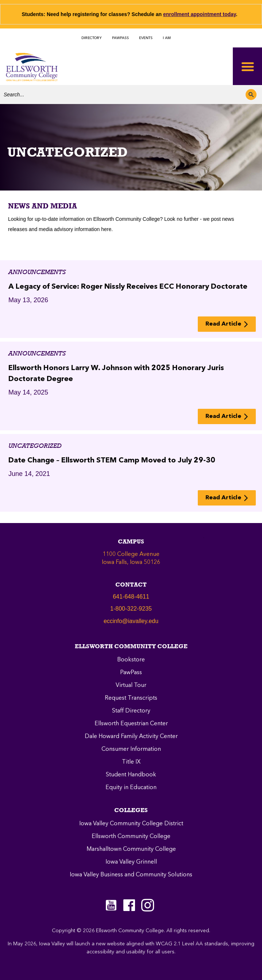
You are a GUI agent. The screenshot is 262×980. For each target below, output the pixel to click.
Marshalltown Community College (131, 849)
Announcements (37, 272)
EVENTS (146, 38)
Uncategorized (35, 445)
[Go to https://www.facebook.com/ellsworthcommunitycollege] (129, 906)
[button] (251, 95)
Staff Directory (131, 711)
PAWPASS (120, 38)
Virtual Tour (131, 685)
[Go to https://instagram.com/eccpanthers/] (147, 905)
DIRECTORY (92, 38)
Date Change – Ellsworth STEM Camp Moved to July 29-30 (112, 461)
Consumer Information (131, 749)
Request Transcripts (131, 698)
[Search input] (123, 95)
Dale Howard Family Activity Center (131, 737)
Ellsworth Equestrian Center (131, 724)
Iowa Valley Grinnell (131, 862)
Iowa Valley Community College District (131, 824)
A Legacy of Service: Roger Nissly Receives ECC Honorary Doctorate (128, 287)
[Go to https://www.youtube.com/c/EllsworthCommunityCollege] (111, 905)
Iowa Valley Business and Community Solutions (131, 875)
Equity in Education (131, 788)
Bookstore (131, 660)
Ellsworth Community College (131, 837)
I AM (167, 38)
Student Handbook (131, 775)
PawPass (131, 673)
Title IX (131, 762)
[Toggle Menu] (247, 66)
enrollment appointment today (200, 14)
